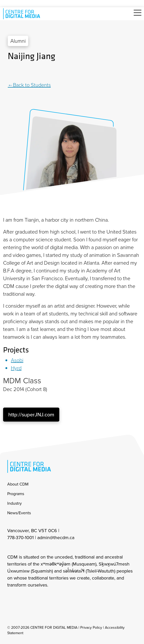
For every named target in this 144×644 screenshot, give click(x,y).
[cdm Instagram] (11, 599)
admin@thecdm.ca (56, 538)
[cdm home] (23, 14)
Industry (15, 503)
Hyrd (16, 368)
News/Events (19, 513)
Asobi (17, 360)
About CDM (18, 484)
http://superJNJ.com (31, 415)
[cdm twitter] (34, 599)
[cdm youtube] (45, 599)
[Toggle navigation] (138, 16)
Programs (16, 494)
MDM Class (22, 381)
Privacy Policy (91, 628)
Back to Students (32, 85)
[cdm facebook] (22, 599)
